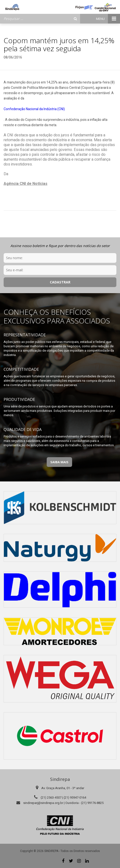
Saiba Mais (59, 462)
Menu (108, 19)
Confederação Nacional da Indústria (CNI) (34, 109)
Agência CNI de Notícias (26, 184)
